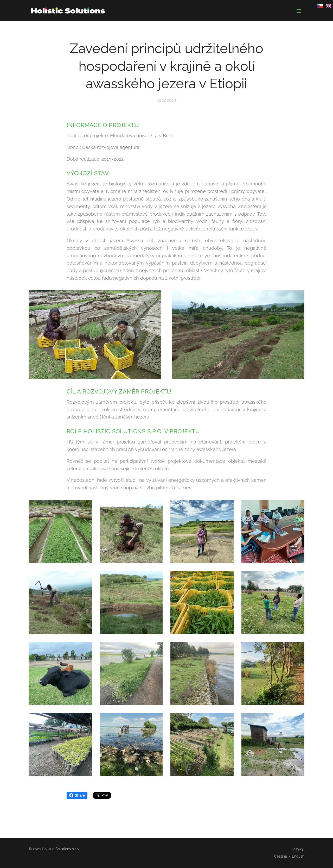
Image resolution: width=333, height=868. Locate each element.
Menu (299, 11)
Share (77, 795)
